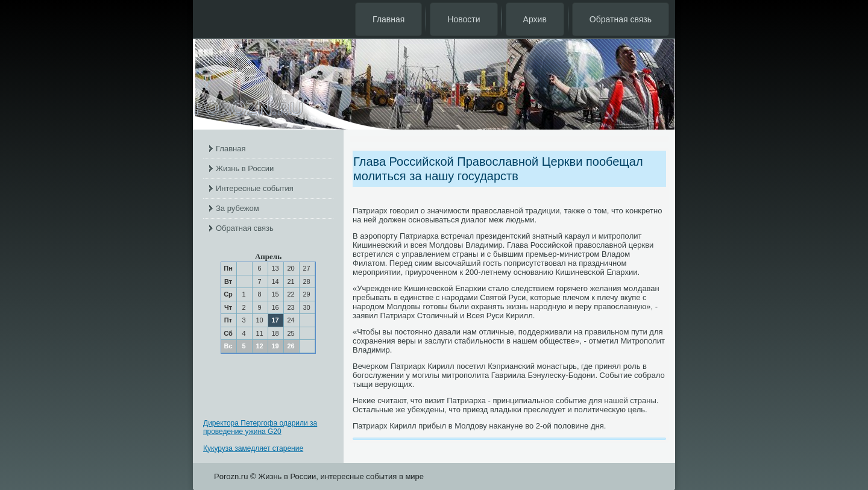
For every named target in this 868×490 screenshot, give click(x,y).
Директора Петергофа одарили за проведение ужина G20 (260, 427)
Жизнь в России (245, 168)
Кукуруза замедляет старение (253, 448)
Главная (388, 19)
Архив (535, 19)
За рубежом (237, 208)
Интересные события (255, 188)
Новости (464, 19)
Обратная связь (621, 19)
